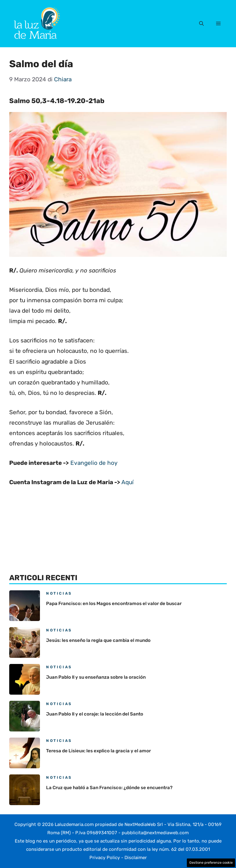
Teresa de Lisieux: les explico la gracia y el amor (98, 751)
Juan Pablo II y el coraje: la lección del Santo (95, 714)
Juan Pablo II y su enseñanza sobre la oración (96, 677)
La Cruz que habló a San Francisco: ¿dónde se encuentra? (109, 788)
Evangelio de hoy (94, 463)
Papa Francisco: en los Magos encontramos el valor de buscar (114, 604)
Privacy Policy (105, 858)
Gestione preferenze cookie (211, 863)
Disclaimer (136, 858)
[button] (201, 24)
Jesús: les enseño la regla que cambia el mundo (98, 640)
